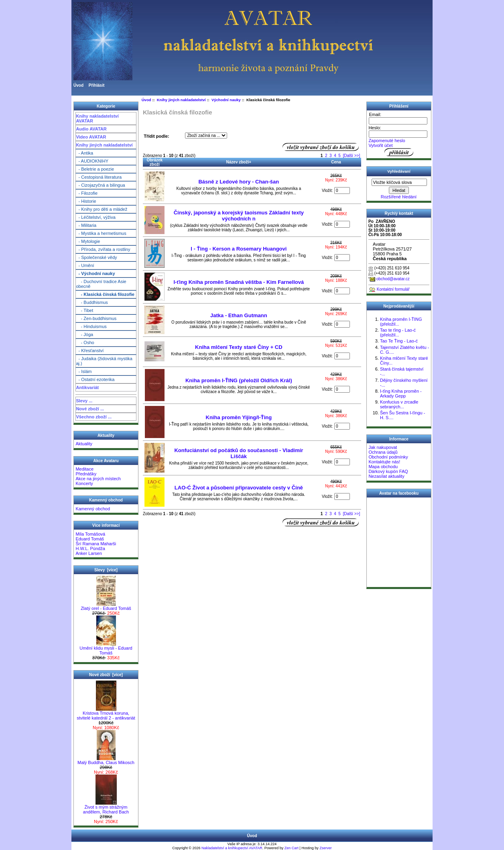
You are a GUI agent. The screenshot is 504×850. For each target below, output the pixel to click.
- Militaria (86, 225)
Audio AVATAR (91, 129)
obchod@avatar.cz (393, 279)
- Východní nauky (95, 273)
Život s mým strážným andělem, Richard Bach (106, 807)
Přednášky (86, 474)
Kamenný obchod (93, 509)
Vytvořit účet (380, 145)
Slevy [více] (106, 570)
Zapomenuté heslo (387, 141)
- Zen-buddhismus (96, 318)
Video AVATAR (91, 137)
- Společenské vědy (96, 257)
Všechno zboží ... (94, 417)
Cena (336, 162)
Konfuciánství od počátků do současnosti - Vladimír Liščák (239, 453)
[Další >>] (351, 156)
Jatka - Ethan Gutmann (239, 315)
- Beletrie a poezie (95, 169)
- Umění (85, 265)
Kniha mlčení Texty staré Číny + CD (239, 347)
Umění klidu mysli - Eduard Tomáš (106, 648)
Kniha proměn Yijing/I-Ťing (239, 417)
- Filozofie (87, 193)
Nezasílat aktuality (386, 476)
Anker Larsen (88, 553)
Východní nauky (226, 100)
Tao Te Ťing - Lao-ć (399, 341)
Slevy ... (84, 401)
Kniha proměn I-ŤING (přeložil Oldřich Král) (239, 380)
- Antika (84, 153)
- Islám (84, 371)
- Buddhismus (92, 302)
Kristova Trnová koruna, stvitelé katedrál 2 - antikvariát (106, 713)
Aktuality (84, 444)
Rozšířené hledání (399, 197)
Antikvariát (87, 387)
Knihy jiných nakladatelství (104, 145)
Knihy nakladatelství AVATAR (97, 118)
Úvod (78, 85)
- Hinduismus (91, 326)
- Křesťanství (90, 351)
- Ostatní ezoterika (95, 379)
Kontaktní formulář (393, 289)
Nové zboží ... (90, 409)
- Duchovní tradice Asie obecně (101, 284)
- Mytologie (88, 241)
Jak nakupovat (383, 447)
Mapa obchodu (383, 467)
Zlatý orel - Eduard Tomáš (106, 606)
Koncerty (84, 483)
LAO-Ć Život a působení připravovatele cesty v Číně (239, 488)
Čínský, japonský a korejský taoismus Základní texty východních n (239, 216)
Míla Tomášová (90, 534)
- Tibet (84, 310)
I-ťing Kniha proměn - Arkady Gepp (401, 393)
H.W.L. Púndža (90, 548)
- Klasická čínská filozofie (105, 294)
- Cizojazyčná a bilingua (100, 185)
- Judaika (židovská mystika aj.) (104, 361)
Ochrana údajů (383, 452)
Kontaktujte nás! (384, 462)
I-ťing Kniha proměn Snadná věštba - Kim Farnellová (239, 282)
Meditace (84, 469)
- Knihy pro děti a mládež (102, 209)
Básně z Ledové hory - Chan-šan (239, 182)
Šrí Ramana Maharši (96, 544)
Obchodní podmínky (388, 457)
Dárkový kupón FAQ (388, 471)
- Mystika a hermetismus (101, 233)
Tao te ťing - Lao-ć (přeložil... (398, 332)
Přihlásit (97, 85)
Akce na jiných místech (98, 479)
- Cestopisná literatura (99, 177)
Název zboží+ (239, 162)
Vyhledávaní (399, 171)
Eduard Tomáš (90, 539)
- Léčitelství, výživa (96, 217)
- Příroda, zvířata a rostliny (103, 249)
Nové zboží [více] (106, 675)
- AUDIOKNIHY (92, 161)
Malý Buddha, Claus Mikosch (106, 760)
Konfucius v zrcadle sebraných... (399, 404)
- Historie (86, 201)
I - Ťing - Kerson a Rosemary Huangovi (239, 249)
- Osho (85, 342)
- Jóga (84, 334)
